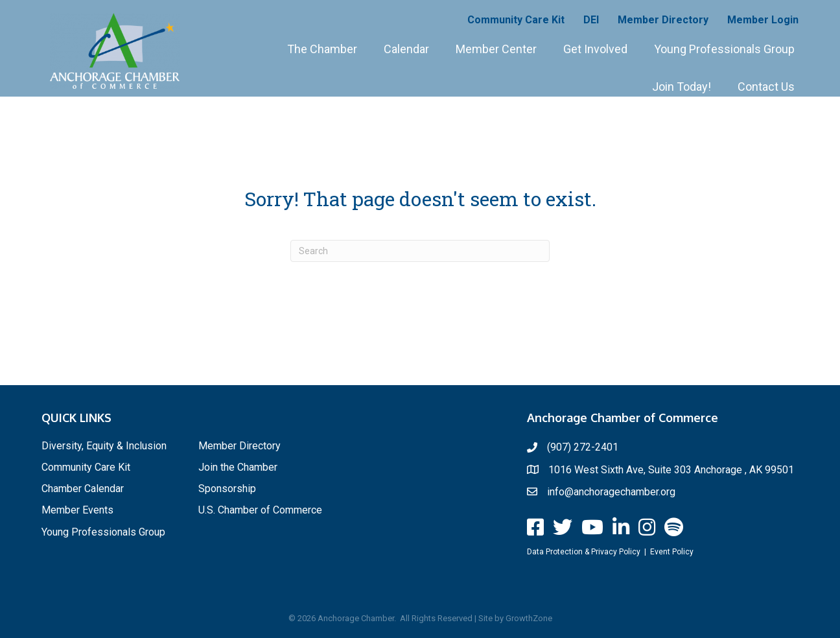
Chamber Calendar (83, 489)
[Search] (420, 251)
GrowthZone (529, 618)
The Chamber (322, 49)
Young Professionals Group (724, 49)
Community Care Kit (516, 20)
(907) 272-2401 (583, 447)
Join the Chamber (238, 467)
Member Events (77, 510)
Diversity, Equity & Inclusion (104, 446)
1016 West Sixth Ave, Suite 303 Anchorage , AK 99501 (671, 470)
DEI (591, 20)
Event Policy (672, 552)
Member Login (763, 20)
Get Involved (595, 49)
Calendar (406, 49)
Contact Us (766, 87)
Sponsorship (227, 489)
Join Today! (682, 87)
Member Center (496, 49)
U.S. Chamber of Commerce (260, 510)
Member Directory (663, 20)
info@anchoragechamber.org (611, 492)
